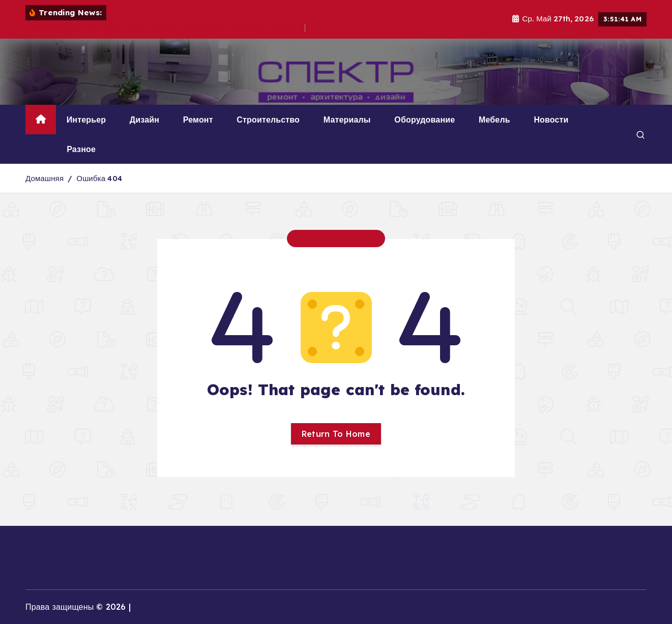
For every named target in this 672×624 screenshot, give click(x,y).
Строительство (268, 120)
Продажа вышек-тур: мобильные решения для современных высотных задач (165, 28)
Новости (551, 120)
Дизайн (144, 120)
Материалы (347, 120)
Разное (81, 149)
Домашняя (45, 178)
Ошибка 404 (99, 178)
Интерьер (86, 120)
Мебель (494, 120)
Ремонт (198, 120)
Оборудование (425, 120)
